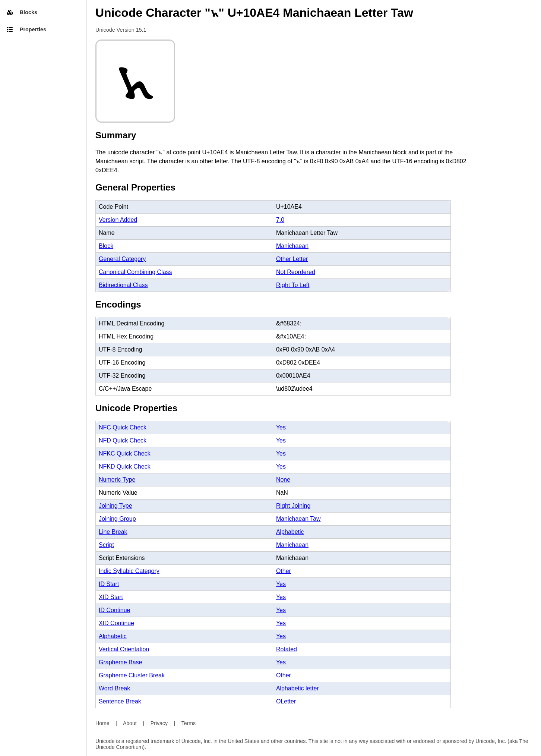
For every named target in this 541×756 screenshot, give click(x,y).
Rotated (287, 649)
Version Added (118, 220)
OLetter (286, 701)
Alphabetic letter (298, 688)
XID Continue (116, 623)
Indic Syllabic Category (129, 571)
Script (106, 545)
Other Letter (292, 259)
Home (102, 723)
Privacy (159, 723)
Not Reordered (296, 272)
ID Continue (115, 610)
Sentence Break (120, 701)
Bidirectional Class (123, 285)
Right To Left (293, 285)
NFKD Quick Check (125, 467)
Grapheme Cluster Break (132, 675)
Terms (189, 723)
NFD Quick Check (123, 440)
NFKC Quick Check (125, 453)
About (130, 723)
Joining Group (117, 519)
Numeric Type (117, 480)
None (283, 480)
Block (106, 246)
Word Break (114, 688)
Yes (281, 427)
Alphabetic (290, 532)
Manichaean (292, 246)
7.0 (280, 220)
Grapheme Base (121, 662)
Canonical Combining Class (135, 272)
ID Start (109, 584)
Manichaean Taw (298, 519)
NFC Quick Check (123, 427)
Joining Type (116, 506)
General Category (122, 259)
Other (284, 571)
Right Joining (293, 506)
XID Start (111, 597)
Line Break (113, 532)
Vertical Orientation (124, 649)
